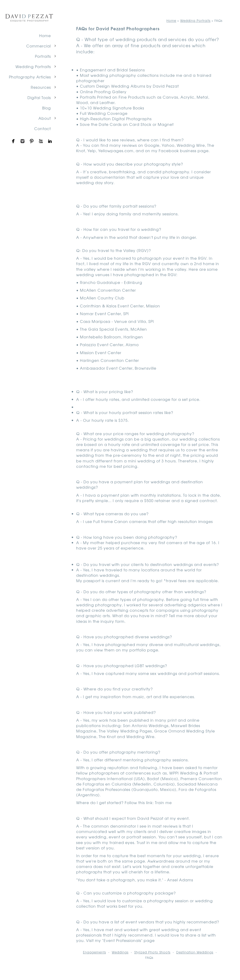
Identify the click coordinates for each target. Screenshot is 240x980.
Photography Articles (30, 77)
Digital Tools (39, 97)
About (45, 118)
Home (45, 35)
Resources (41, 87)
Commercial (39, 46)
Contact (43, 128)
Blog (47, 108)
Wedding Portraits (33, 66)
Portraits (43, 56)
